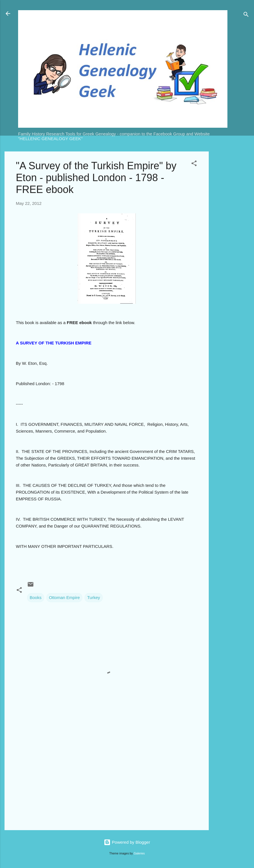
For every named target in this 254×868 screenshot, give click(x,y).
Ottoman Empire (64, 597)
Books (36, 597)
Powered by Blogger (127, 842)
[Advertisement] (231, 236)
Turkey (93, 597)
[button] (194, 164)
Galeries (139, 853)
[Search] (246, 15)
